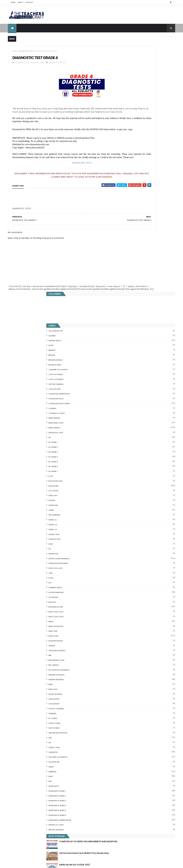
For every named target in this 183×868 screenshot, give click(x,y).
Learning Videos (132, 341)
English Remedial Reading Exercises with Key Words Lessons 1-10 (147, 749)
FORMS (128, 264)
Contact (29, 2)
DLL (127, 191)
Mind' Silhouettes (133, 380)
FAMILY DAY (130, 249)
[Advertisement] (34, 222)
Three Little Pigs (129, 763)
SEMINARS (129, 467)
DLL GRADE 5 (130, 215)
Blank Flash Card (130, 688)
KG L (127, 336)
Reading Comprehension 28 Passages (140, 709)
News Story (130, 390)
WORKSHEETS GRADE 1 (134, 545)
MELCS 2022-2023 (133, 366)
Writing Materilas (133, 584)
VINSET (128, 520)
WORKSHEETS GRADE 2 (134, 550)
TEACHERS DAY (131, 516)
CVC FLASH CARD (130, 685)
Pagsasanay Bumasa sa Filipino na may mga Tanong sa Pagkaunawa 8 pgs (97, 829)
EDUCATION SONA (132, 235)
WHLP (128, 530)
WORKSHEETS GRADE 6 (134, 569)
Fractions (126, 692)
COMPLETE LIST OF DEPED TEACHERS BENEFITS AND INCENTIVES (153, 597)
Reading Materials (133, 433)
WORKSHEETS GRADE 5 (134, 564)
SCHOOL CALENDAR (133, 462)
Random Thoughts (133, 428)
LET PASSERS (130, 351)
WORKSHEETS (131, 540)
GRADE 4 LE (130, 278)
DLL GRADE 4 (130, 211)
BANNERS (129, 104)
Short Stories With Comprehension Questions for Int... (148, 712)
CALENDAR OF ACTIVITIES (135, 123)
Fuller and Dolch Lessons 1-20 (136, 702)
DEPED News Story (133, 177)
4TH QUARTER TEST (133, 85)
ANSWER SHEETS (132, 94)
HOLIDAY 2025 (131, 288)
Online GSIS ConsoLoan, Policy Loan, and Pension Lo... (148, 737)
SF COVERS (130, 472)
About (21, 2)
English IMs (130, 240)
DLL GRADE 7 (130, 225)
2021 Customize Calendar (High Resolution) (93, 786)
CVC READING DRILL (131, 734)
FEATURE (129, 254)
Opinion (129, 399)
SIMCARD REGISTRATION (135, 487)
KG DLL (128, 332)
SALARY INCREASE (132, 448)
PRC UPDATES (131, 419)
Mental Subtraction (131, 695)
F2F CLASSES (130, 244)
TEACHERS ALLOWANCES (135, 511)
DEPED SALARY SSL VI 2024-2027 (152, 618)
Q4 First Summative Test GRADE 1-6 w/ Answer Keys (155, 608)
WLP (127, 535)
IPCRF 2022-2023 (132, 322)
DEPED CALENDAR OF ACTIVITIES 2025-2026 (96, 726)
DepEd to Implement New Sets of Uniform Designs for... (147, 722)
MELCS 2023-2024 (133, 370)
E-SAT (128, 230)
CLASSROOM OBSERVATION (136, 148)
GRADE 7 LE (130, 283)
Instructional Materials (136, 312)
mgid (136, 631)
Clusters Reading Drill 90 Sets (136, 731)
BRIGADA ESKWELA (132, 114)
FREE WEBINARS (131, 269)
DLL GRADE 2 (130, 201)
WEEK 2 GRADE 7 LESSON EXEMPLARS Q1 (96, 815)
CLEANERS (129, 162)
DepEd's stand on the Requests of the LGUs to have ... (148, 705)
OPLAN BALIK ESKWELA (134, 404)
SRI (127, 496)
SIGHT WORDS (131, 482)
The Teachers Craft (134, 646)
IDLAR (127, 298)
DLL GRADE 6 (130, 220)
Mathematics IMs (133, 361)
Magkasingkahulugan (132, 727)
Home (13, 2)
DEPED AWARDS (131, 172)
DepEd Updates (131, 182)
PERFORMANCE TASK (133, 414)
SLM (127, 492)
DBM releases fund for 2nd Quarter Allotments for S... (148, 759)
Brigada (129, 109)
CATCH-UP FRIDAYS (133, 133)
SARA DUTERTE (131, 453)
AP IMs (128, 99)
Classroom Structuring (136, 157)
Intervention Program (135, 317)
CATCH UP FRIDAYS (133, 128)
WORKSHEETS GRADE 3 (134, 554)
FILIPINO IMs (130, 259)
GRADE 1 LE (129, 274)
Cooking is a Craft (134, 167)
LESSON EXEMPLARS (133, 346)
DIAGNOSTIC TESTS (26, 51)
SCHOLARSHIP (131, 458)
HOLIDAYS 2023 (131, 293)
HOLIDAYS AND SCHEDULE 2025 (92, 742)
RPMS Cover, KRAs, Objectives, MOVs (140, 766)
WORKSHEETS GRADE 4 (134, 559)
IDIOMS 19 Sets (129, 744)
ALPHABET (129, 89)
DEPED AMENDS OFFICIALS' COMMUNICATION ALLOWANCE (92, 758)
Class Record (131, 143)
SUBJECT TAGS (131, 501)
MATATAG (129, 356)
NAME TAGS (130, 385)
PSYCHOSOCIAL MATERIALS (136, 424)
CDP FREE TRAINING (133, 138)
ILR (126, 303)
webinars (129, 525)
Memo (128, 375)
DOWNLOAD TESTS (63, 175)
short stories (131, 477)
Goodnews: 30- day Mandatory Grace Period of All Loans (147, 717)
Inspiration (130, 307)
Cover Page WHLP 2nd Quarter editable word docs (97, 844)
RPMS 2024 (130, 443)
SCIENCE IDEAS (129, 741)
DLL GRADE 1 (130, 196)
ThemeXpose (24, 864)
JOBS (127, 327)
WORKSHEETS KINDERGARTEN (137, 574)
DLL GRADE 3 (130, 206)
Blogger (148, 777)
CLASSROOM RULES (133, 152)
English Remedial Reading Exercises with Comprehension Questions (141, 755)
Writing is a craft (133, 579)
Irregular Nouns (129, 698)
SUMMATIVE (130, 506)
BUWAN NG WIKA (132, 119)
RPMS (128, 438)
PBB (127, 409)
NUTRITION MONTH (133, 395)
